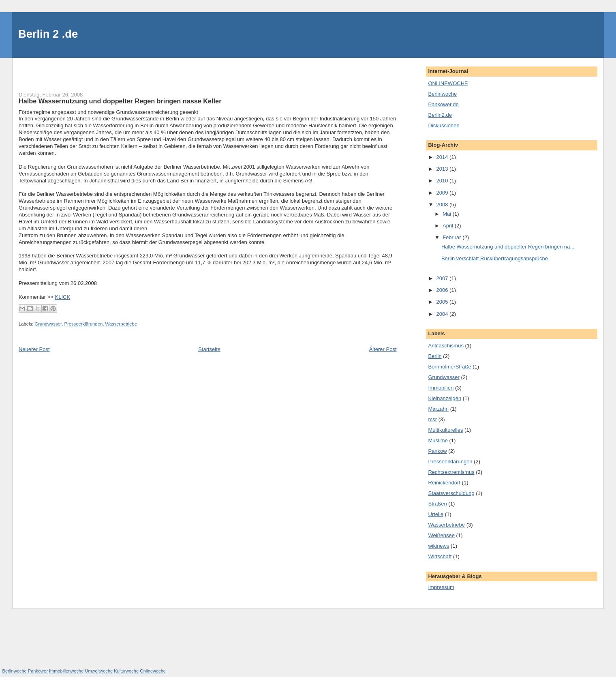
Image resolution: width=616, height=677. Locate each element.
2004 (443, 314)
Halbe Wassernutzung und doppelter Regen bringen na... (508, 247)
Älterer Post (383, 349)
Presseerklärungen (83, 324)
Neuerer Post (34, 349)
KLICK (63, 297)
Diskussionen (444, 125)
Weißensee (441, 535)
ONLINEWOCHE (448, 83)
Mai (448, 214)
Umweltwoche (99, 671)
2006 (443, 290)
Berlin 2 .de (48, 34)
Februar (452, 237)
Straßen (437, 504)
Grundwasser (48, 324)
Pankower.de (443, 104)
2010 (443, 181)
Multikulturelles (445, 430)
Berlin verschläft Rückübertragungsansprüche (495, 258)
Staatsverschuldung (451, 493)
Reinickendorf (444, 483)
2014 (443, 157)
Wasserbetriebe (121, 324)
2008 (443, 205)
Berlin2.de (440, 115)
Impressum (441, 587)
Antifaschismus (446, 346)
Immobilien (441, 388)
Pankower (38, 671)
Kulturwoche (126, 671)
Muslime (438, 440)
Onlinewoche (153, 671)
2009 (443, 193)
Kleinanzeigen (445, 398)
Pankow (437, 451)
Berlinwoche (442, 94)
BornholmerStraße (449, 367)
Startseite (209, 349)
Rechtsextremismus (451, 472)
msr (432, 419)
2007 (443, 278)
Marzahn (438, 409)
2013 (443, 169)
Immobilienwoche (66, 671)
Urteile (436, 514)
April (449, 226)
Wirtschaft (440, 556)
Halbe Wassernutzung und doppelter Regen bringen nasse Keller (120, 101)
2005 (443, 302)
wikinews (438, 546)
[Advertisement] (66, 70)
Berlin (435, 356)
